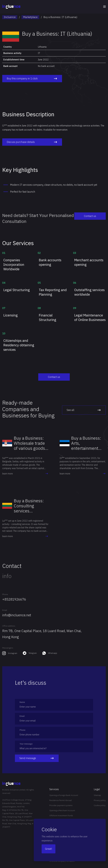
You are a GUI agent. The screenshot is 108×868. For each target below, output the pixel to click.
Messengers (8, 648)
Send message (37, 758)
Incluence (10, 17)
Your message (26, 744)
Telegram (33, 653)
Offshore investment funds (61, 815)
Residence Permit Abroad (60, 800)
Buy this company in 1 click (31, 79)
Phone (5, 594)
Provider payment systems (61, 805)
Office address (9, 626)
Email (5, 610)
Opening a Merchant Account (62, 810)
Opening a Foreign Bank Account (64, 795)
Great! (49, 849)
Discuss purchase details (31, 142)
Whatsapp (53, 653)
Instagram (13, 653)
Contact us (92, 216)
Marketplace (30, 17)
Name (22, 702)
